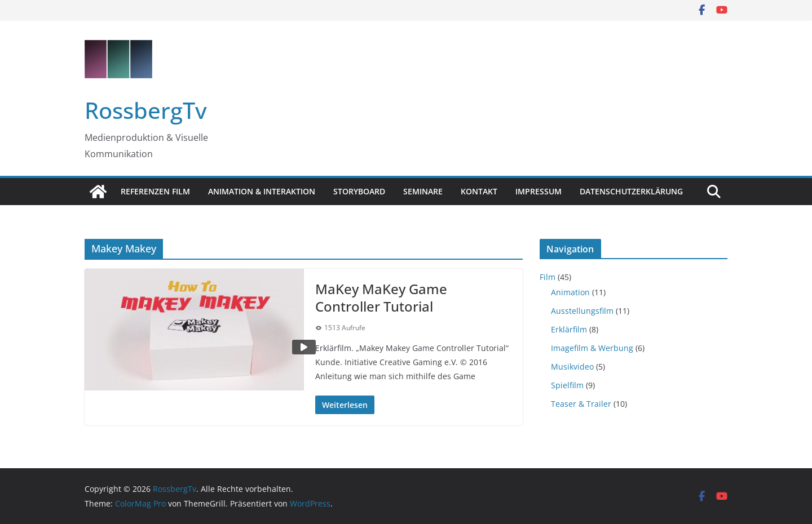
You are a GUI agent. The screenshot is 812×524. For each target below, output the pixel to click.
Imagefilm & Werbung (592, 348)
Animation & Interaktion (262, 191)
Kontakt (479, 191)
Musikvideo (572, 367)
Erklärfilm (569, 329)
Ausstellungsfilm (582, 311)
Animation (570, 292)
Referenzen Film (155, 191)
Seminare (423, 191)
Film (548, 277)
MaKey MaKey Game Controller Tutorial (381, 297)
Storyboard (359, 191)
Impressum (539, 191)
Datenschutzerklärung (631, 191)
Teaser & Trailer (581, 404)
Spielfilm (567, 385)
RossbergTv (146, 110)
